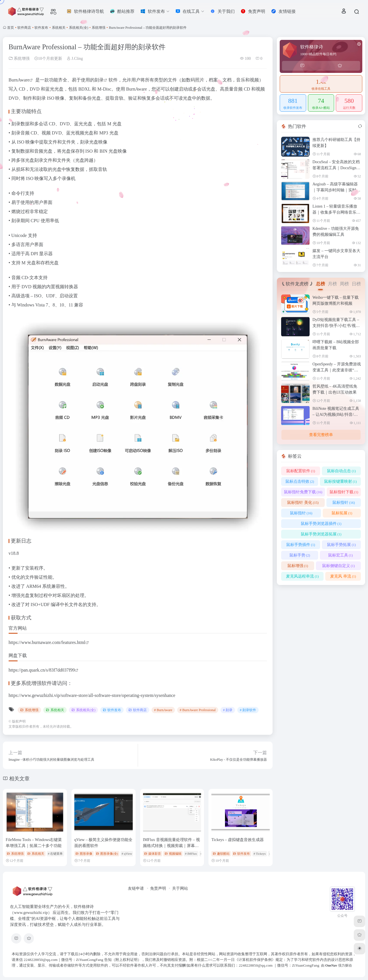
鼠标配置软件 (301, 471)
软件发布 (41, 28)
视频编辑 (173, 854)
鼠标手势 (300, 555)
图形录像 (84, 854)
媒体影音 (153, 854)
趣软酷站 (221, 854)
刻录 (99, 80)
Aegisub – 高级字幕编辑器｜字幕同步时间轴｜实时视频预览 (336, 190)
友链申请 (136, 888)
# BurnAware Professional (198, 710)
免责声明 (158, 888)
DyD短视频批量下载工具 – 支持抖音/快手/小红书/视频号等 (336, 326)
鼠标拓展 (342, 513)
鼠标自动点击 (341, 471)
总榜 (320, 284)
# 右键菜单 (55, 854)
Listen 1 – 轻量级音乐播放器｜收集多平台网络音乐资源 (336, 212)
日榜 (356, 284)
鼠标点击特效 (300, 481)
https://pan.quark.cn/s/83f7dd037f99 (42, 670)
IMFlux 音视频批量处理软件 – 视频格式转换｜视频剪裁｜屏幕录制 (171, 846)
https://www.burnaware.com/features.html (47, 642)
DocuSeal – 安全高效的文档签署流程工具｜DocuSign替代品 (336, 168)
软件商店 (24, 28)
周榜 (344, 284)
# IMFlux (191, 854)
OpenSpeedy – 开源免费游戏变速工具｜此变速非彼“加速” (337, 370)
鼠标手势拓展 (341, 545)
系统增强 (99, 28)
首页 (11, 28)
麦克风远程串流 (302, 576)
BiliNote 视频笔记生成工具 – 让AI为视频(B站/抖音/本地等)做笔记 (336, 415)
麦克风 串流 (343, 576)
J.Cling (75, 59)
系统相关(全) (79, 28)
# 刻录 (228, 710)
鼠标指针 (344, 503)
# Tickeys (260, 854)
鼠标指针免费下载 (303, 492)
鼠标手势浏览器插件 (321, 524)
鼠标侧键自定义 (339, 566)
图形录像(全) (107, 854)
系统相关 (59, 28)
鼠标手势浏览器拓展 (321, 534)
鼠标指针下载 (344, 492)
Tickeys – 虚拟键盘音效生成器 (238, 840)
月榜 (332, 284)
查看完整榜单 (321, 435)
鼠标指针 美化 (303, 503)
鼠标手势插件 (301, 545)
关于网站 (180, 888)
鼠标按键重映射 (341, 481)
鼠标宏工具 (341, 555)
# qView (127, 854)
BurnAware (19, 80)
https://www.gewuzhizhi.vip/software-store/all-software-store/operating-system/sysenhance (92, 695)
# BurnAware (163, 710)
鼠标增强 (298, 566)
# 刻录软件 (248, 710)
